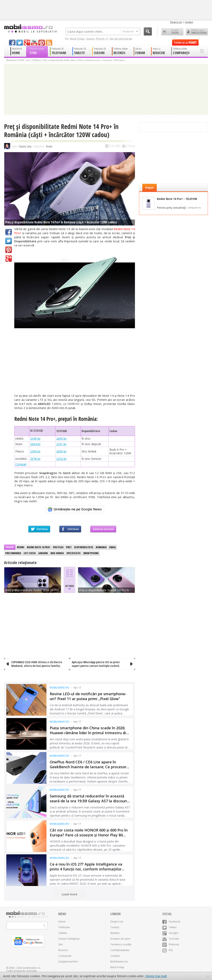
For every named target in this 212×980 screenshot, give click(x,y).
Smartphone (91, 553)
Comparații (65, 956)
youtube (34, 43)
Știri (28, 60)
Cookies (115, 956)
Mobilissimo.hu (119, 962)
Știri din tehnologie (121, 39)
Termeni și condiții (121, 944)
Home (62, 922)
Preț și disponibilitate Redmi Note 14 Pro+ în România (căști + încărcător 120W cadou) (84, 60)
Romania (101, 547)
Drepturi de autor (120, 939)
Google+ (9, 258)
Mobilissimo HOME (15, 60)
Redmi (49, 146)
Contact (189, 22)
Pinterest (9, 250)
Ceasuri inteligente (69, 939)
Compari (21, 464)
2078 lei (35, 459)
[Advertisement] (75, 361)
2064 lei (35, 444)
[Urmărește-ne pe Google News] (75, 509)
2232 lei (61, 459)
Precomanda (13, 553)
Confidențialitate (120, 950)
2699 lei (61, 438)
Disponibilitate (84, 547)
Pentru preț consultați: (179, 207)
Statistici (115, 933)
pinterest (42, 43)
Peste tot (130, 31)
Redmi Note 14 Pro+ (39, 547)
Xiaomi (90, 39)
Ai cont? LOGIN (172, 32)
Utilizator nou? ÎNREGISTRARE (197, 32)
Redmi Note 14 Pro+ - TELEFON (177, 199)
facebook (12, 43)
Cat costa (30, 553)
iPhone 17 (102, 39)
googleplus (27, 43)
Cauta (148, 31)
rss (49, 43)
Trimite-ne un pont (185, 42)
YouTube (171, 939)
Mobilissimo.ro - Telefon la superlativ (30, 28)
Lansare (43, 553)
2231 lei (61, 444)
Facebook (9, 232)
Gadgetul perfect (68, 962)
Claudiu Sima (25, 146)
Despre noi (176, 22)
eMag (113, 547)
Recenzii (63, 950)
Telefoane (37, 60)
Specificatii (73, 553)
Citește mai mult (156, 976)
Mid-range (57, 553)
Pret (69, 547)
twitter (20, 43)
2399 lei (35, 451)
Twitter (9, 241)
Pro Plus (58, 547)
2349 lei (35, 438)
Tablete (63, 933)
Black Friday (77, 39)
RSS (167, 950)
